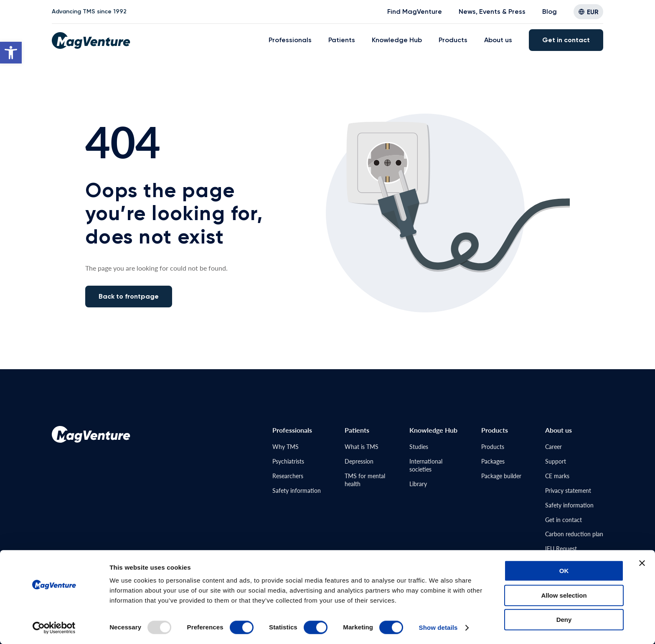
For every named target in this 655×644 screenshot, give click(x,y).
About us (498, 40)
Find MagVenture (415, 11)
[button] (11, 53)
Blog (550, 11)
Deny (564, 620)
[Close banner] (642, 563)
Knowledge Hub (397, 40)
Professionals (290, 40)
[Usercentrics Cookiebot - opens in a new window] (54, 628)
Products (453, 40)
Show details (438, 628)
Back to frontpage (129, 296)
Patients (342, 40)
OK (564, 571)
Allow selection (564, 595)
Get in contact (566, 40)
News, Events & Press (492, 11)
